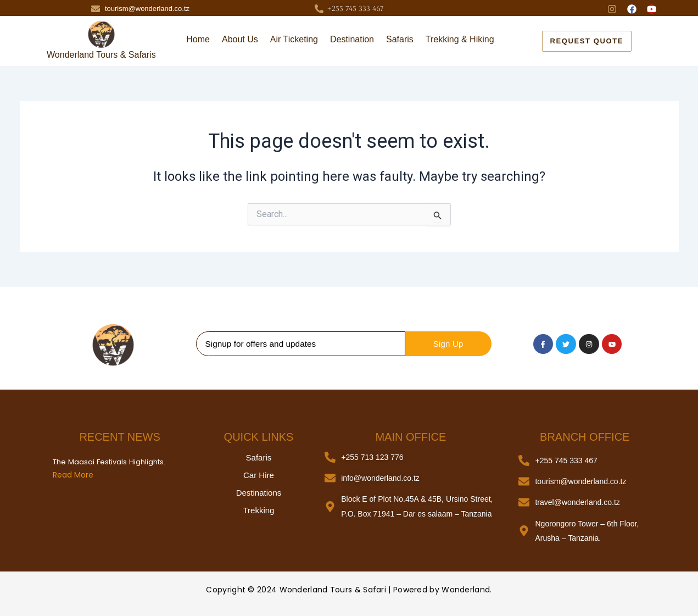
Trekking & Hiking (460, 39)
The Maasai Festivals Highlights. (108, 462)
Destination (352, 39)
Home (198, 39)
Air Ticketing (294, 39)
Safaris (400, 39)
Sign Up (448, 344)
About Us (240, 39)
